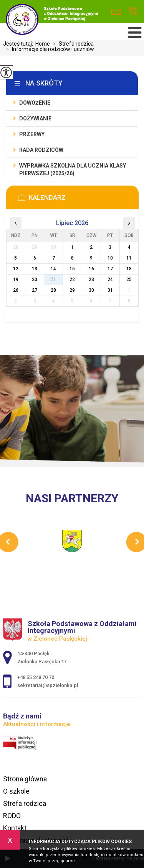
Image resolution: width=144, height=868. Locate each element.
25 (129, 279)
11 (129, 258)
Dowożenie (35, 103)
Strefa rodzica (72, 44)
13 (35, 269)
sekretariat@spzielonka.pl (116, 12)
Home (43, 44)
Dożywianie (35, 118)
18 (129, 269)
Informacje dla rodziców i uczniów (49, 49)
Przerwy (32, 134)
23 (91, 279)
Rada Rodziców (41, 150)
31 (110, 290)
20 (35, 279)
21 (53, 279)
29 (72, 290)
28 (53, 290)
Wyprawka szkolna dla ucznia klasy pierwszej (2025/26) (73, 169)
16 (91, 269)
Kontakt (15, 828)
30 (91, 290)
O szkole (16, 791)
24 (110, 279)
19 (16, 279)
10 (110, 258)
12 (16, 269)
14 (53, 269)
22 (72, 279)
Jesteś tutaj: (19, 44)
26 (16, 290)
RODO (12, 816)
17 (110, 269)
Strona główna (25, 779)
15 (72, 269)
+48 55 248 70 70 (133, 11)
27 (35, 290)
